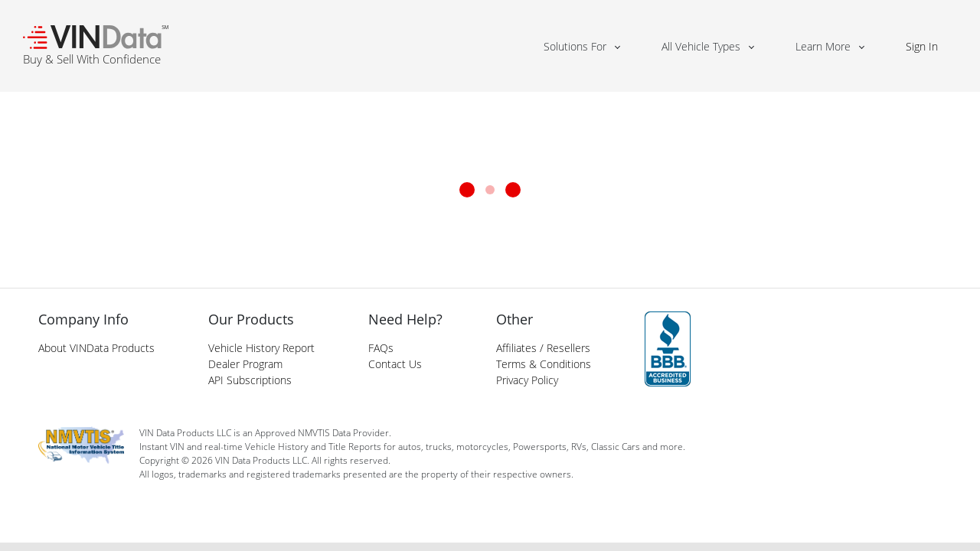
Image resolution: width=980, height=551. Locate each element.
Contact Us (395, 364)
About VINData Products (96, 348)
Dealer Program (245, 364)
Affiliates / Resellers (543, 348)
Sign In (922, 46)
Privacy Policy (527, 380)
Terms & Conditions (544, 364)
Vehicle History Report (261, 348)
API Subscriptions (250, 380)
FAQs (381, 348)
